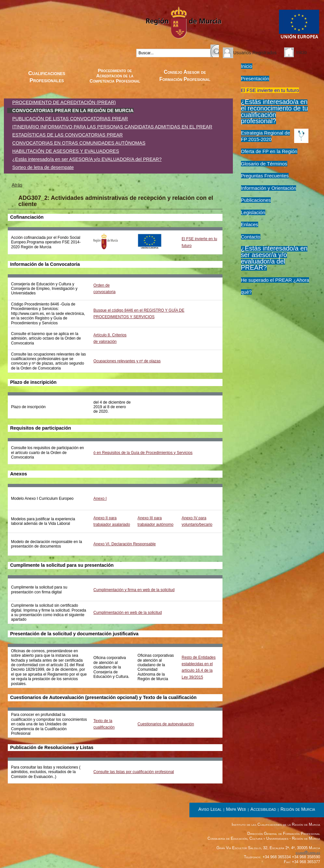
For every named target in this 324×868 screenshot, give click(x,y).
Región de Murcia (298, 809)
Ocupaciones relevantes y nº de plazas (127, 361)
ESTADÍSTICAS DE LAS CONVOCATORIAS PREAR (68, 135)
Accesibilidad (263, 809)
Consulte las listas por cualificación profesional (134, 772)
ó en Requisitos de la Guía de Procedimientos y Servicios (143, 453)
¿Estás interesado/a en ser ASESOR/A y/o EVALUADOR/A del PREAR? (87, 159)
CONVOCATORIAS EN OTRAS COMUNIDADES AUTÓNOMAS (79, 143)
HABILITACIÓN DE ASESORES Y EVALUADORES (66, 151)
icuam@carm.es (308, 852)
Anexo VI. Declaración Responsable (125, 544)
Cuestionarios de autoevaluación (166, 724)
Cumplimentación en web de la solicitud (128, 613)
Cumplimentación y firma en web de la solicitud (134, 590)
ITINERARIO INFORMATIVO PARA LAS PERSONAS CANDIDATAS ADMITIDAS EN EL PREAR (112, 127)
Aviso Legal (210, 809)
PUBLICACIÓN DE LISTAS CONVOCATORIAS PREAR (70, 119)
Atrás (17, 185)
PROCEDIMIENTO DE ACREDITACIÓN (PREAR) (64, 102)
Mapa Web (236, 809)
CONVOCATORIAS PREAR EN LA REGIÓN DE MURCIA (73, 110)
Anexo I (100, 499)
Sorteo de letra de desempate (43, 167)
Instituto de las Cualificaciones (44, 30)
